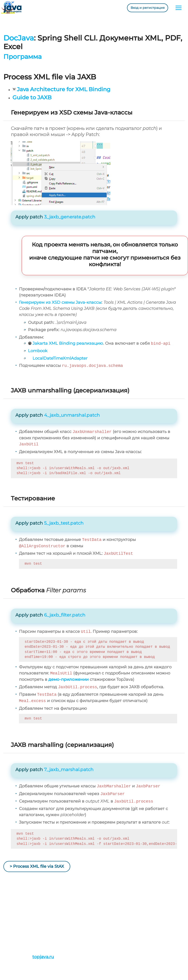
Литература (14, 945)
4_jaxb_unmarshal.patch (72, 415)
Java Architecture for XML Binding (64, 89)
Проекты (12, 920)
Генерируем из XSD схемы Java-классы (60, 302)
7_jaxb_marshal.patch (69, 770)
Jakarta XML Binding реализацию (68, 344)
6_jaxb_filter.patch (65, 615)
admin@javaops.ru (80, 926)
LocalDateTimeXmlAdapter (60, 358)
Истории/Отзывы (19, 926)
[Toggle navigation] (179, 8)
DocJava (19, 38)
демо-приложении (68, 679)
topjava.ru (43, 957)
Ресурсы (11, 939)
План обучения (18, 933)
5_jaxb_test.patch (64, 523)
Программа (22, 57)
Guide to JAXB (32, 97)
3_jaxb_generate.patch (70, 217)
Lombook (38, 351)
